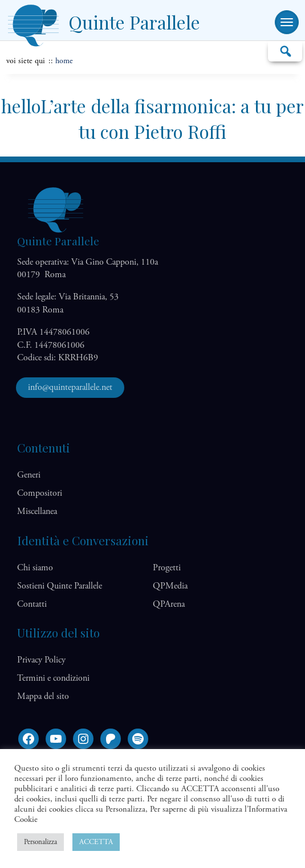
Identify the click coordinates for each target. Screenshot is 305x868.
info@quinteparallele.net (70, 387)
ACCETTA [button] (96, 842)
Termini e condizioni (53, 678)
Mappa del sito (43, 696)
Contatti (32, 604)
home (64, 61)
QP (170, 586)
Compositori (40, 493)
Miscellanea (37, 511)
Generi (29, 475)
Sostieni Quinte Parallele (60, 586)
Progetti (167, 568)
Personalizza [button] (40, 842)
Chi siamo (35, 568)
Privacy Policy (41, 660)
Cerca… (285, 51)
